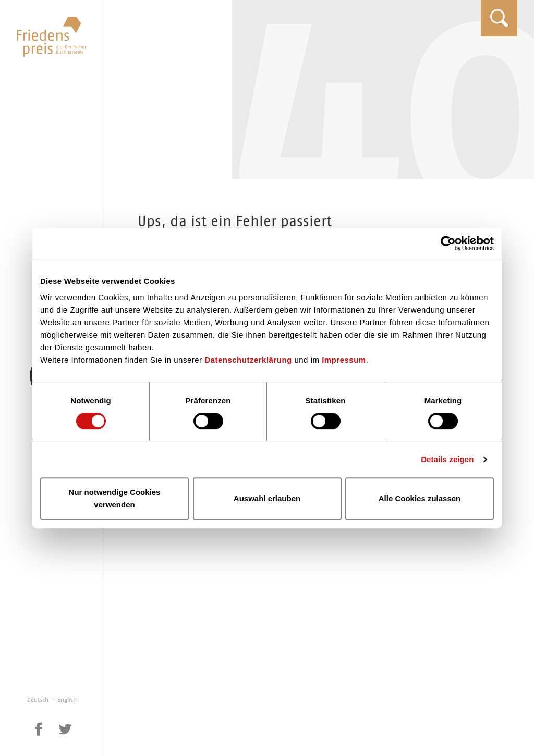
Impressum (344, 360)
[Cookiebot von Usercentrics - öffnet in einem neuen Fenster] (448, 243)
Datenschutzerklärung (248, 360)
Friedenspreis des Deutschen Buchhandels (52, 37)
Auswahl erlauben (267, 498)
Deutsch (39, 700)
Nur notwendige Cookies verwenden (115, 498)
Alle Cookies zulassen (420, 498)
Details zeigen (447, 459)
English (67, 700)
